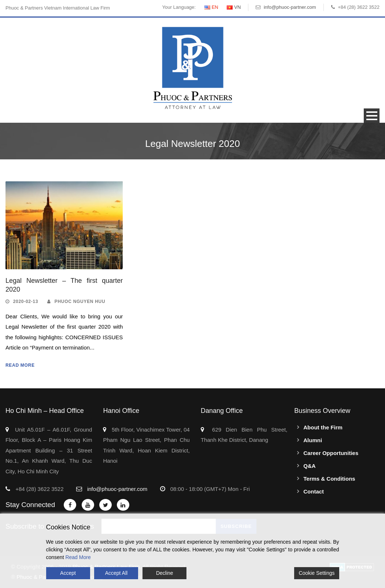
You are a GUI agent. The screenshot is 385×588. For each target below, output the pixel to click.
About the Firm (323, 427)
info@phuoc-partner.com (290, 7)
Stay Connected (30, 505)
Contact (314, 491)
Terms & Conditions (329, 479)
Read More (20, 365)
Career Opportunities (331, 453)
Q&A (309, 466)
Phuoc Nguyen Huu (80, 302)
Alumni (313, 440)
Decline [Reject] (165, 573)
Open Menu (372, 116)
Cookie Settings (316, 573)
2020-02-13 (26, 302)
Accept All (116, 573)
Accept (68, 573)
